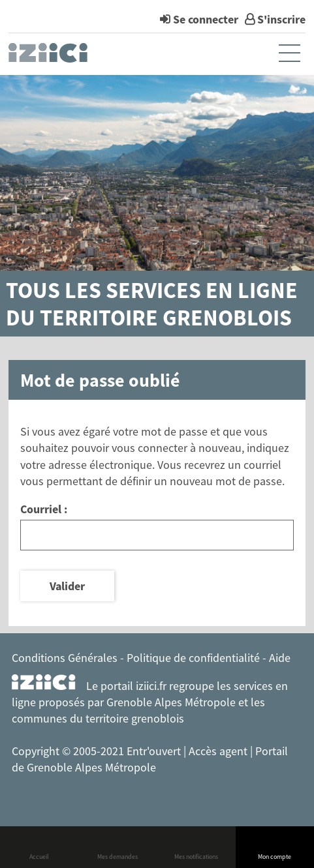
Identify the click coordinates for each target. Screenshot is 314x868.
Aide (280, 658)
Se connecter (206, 19)
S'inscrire (281, 19)
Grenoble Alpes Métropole (171, 702)
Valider (67, 586)
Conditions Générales (65, 658)
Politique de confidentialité (193, 658)
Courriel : (44, 509)
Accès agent (219, 751)
